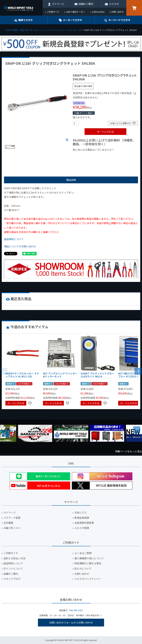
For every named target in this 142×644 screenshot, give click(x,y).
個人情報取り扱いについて (89, 558)
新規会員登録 (82, 518)
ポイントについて (13, 569)
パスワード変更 (12, 518)
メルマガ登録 (82, 528)
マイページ (58, 4)
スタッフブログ (12, 579)
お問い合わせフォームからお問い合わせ (71, 622)
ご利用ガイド (53, 12)
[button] (138, 371)
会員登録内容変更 (84, 523)
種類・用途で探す (22, 30)
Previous (5, 433)
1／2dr (78, 30)
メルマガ (114, 4)
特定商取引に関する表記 (88, 563)
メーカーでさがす (72, 20)
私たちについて (83, 569)
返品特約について (14, 239)
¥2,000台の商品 (83, 161)
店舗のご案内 (86, 4)
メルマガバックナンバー (88, 579)
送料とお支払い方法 (14, 558)
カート (134, 8)
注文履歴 (8, 523)
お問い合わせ (117, 12)
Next (137, 430)
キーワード (119, 20)
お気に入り (81, 513)
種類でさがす (26, 20)
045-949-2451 (76, 610)
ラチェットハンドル (42, 30)
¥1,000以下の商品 (84, 156)
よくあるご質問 (83, 553)
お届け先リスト (12, 528)
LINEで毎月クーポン (76, 12)
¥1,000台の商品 (107, 156)
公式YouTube (98, 12)
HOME (8, 30)
